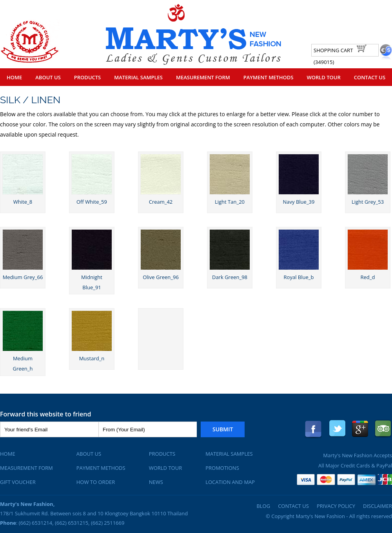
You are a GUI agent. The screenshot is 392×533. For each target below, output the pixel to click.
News (156, 482)
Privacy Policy (336, 506)
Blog (263, 506)
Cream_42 (161, 202)
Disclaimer (377, 506)
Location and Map (230, 482)
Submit (223, 429)
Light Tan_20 (230, 202)
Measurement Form (203, 77)
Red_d (368, 277)
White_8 (23, 202)
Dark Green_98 (230, 277)
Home (14, 77)
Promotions (222, 468)
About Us (48, 77)
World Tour (323, 77)
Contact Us (370, 77)
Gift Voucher (18, 482)
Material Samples (138, 77)
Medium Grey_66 (23, 277)
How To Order (96, 482)
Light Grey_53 (368, 202)
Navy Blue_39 (299, 202)
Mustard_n (92, 358)
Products (87, 77)
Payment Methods (269, 77)
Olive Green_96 (161, 277)
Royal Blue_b (299, 277)
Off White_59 (92, 202)
